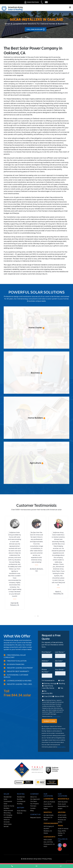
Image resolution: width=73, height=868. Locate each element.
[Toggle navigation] (70, 8)
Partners (33, 806)
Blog (32, 810)
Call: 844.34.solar (36, 29)
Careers (33, 808)
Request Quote (35, 817)
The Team (34, 801)
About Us (34, 797)
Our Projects (35, 804)
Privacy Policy (47, 859)
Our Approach (35, 799)
